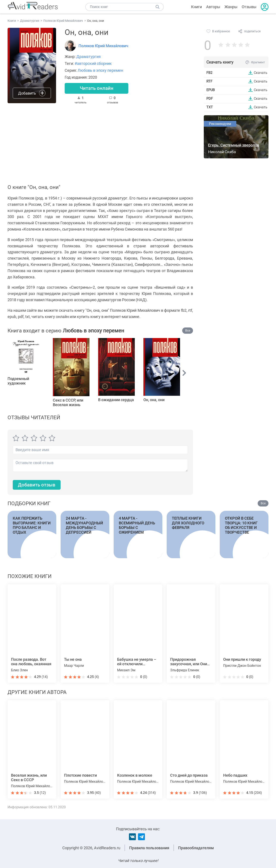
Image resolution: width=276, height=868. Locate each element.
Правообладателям (196, 848)
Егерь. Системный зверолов (234, 145)
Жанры (231, 7)
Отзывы (249, 7)
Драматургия (89, 57)
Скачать (261, 73)
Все (188, 330)
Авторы (213, 7)
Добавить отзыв (37, 485)
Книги (196, 7)
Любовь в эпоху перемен (100, 70)
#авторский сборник (93, 63)
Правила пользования (149, 848)
